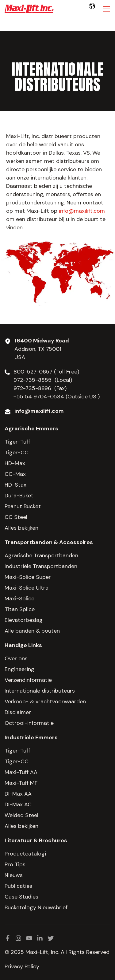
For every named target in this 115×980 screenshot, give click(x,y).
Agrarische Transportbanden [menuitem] (41, 555)
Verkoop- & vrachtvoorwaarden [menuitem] (45, 701)
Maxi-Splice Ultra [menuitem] (27, 588)
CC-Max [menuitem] (15, 474)
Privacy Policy (22, 966)
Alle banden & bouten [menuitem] (32, 631)
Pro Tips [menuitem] (15, 864)
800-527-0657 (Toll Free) (47, 372)
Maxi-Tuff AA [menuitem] (21, 772)
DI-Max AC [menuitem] (18, 804)
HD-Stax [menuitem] (15, 485)
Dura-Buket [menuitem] (19, 496)
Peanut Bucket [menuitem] (23, 506)
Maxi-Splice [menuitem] (19, 599)
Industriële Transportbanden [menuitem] (41, 566)
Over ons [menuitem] (16, 658)
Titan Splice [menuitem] (20, 609)
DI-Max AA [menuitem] (18, 794)
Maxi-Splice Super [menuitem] (28, 577)
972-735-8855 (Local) (43, 380)
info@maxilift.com (82, 211)
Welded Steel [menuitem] (21, 815)
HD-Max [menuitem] (15, 463)
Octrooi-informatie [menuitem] (29, 723)
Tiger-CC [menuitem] (17, 452)
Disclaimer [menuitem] (18, 712)
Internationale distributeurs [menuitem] (40, 691)
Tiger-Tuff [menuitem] (17, 442)
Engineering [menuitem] (19, 669)
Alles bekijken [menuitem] (21, 528)
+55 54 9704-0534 (39, 397)
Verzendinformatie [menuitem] (28, 680)
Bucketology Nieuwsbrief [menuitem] (36, 907)
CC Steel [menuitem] (16, 517)
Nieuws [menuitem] (14, 875)
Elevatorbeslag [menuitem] (24, 620)
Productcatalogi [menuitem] (25, 854)
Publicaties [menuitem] (18, 886)
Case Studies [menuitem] (21, 897)
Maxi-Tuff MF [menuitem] (21, 783)
